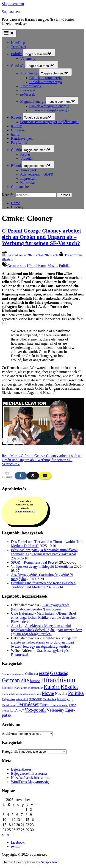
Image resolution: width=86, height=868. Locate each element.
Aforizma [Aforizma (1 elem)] (7, 674)
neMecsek (28, 94)
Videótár (26, 158)
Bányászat (28, 90)
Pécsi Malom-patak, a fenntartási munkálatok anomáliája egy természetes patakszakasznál (44, 552)
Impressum (28, 178)
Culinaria (18, 130)
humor (16, 134)
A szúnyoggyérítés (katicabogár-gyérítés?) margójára (40, 607)
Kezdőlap (18, 43)
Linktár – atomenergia (46, 82)
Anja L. (17, 626)
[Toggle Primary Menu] (9, 33)
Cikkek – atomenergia (46, 78)
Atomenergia (30, 73)
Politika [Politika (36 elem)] (76, 693)
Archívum (9, 733)
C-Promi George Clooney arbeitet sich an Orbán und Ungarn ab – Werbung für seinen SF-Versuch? (41, 237)
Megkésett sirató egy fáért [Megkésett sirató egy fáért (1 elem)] (28, 694)
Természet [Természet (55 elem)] (28, 704)
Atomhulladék (31, 86)
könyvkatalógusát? (25, 511)
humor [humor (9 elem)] (35, 681)
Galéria (16, 150)
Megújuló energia (33, 101)
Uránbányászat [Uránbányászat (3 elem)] (59, 705)
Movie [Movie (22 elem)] (48, 693)
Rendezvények (22, 138)
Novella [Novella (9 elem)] (61, 694)
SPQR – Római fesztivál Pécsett (35, 562)
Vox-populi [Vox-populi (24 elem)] (35, 710)
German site (20, 187)
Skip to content (13, 4)
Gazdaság (18, 66)
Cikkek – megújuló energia (49, 106)
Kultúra (17, 126)
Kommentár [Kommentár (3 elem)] (36, 688)
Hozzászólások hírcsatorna (31, 778)
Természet (19, 47)
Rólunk (16, 166)
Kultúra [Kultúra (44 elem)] (52, 687)
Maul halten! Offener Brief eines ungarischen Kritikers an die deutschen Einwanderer (44, 617)
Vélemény (28, 58)
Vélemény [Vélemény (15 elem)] (55, 710)
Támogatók (29, 170)
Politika (17, 54)
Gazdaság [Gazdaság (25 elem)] (59, 673)
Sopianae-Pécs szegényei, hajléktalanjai (49, 122)
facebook (18, 842)
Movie (53, 266)
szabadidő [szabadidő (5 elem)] (36, 699)
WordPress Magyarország (30, 782)
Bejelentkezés (21, 769)
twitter (16, 847)
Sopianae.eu (11, 12)
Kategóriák (10, 751)
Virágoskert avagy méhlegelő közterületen (42, 566)
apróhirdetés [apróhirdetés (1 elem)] (18, 674)
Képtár (25, 154)
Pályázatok (19, 143)
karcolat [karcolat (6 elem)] (8, 688)
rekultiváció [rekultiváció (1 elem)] (22, 699)
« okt (6, 835)
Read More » (42, 460)
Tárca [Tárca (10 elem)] (44, 705)
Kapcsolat (28, 183)
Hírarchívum (36, 266)
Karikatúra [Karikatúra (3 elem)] (21, 688)
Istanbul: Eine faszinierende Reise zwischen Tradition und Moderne (43, 585)
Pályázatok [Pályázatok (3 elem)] (8, 699)
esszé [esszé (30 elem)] (44, 673)
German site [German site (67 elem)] (15, 680)
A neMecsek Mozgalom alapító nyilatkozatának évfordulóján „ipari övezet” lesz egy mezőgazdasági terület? (46, 630)
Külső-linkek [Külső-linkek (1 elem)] (8, 694)
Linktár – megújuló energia (49, 110)
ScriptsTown (50, 862)
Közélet (17, 117)
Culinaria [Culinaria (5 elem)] (32, 674)
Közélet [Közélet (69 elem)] (69, 687)
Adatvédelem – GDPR (37, 174)
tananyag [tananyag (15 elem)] (65, 699)
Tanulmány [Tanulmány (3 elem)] (9, 705)
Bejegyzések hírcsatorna (29, 773)
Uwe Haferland (22, 613)
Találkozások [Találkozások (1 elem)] (50, 699)
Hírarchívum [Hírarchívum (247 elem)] (58, 680)
